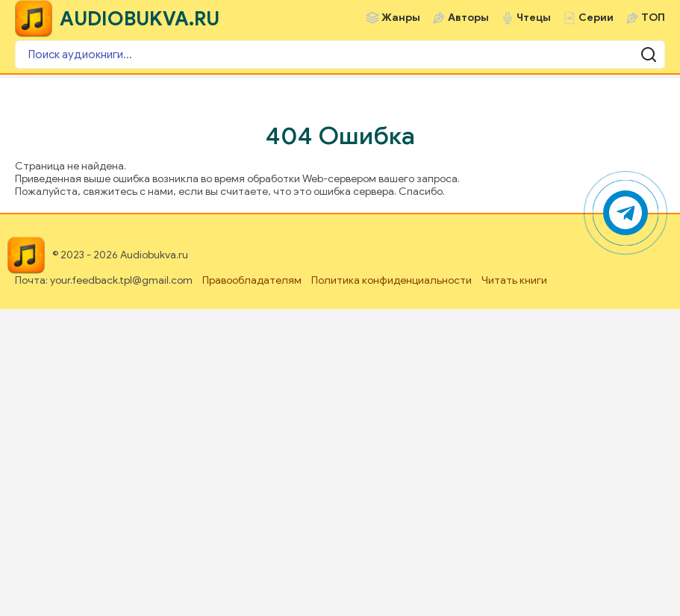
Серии (596, 18)
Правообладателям (252, 280)
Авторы (468, 18)
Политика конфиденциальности (392, 280)
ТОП (653, 18)
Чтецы (534, 18)
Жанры (401, 18)
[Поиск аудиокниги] (340, 55)
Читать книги (514, 280)
